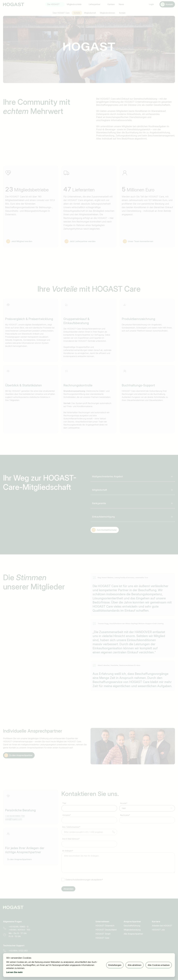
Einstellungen (115, 965)
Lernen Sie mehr (15, 972)
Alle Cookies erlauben (159, 965)
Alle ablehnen (135, 965)
